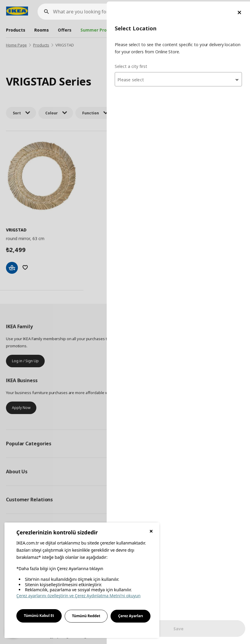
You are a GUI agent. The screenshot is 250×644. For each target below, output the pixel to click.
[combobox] (178, 78)
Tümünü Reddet (86, 616)
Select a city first (131, 64)
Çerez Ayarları (131, 616)
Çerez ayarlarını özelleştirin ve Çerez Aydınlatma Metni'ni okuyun (79, 596)
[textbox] (178, 78)
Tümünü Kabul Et (39, 616)
